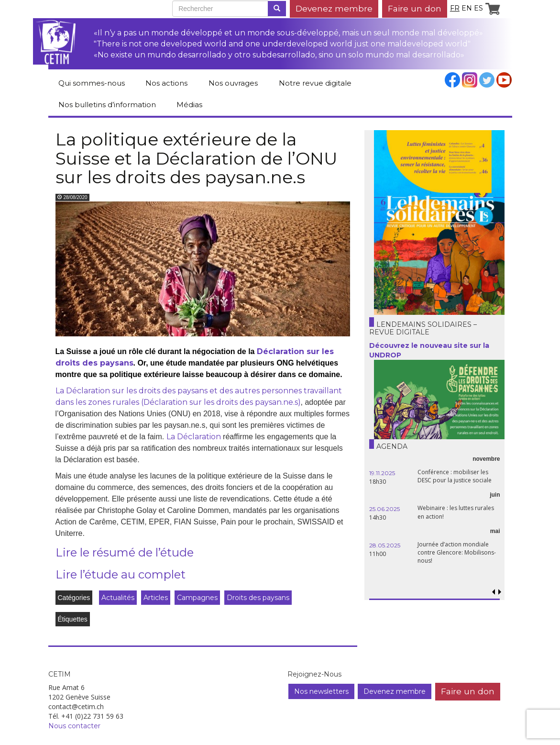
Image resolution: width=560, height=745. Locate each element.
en (467, 8)
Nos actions (166, 83)
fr (455, 8)
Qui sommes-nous (92, 83)
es (478, 8)
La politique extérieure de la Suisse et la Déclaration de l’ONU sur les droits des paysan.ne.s (197, 158)
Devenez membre (334, 8)
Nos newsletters (321, 691)
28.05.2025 (385, 545)
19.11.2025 (382, 473)
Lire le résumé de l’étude (125, 552)
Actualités (118, 598)
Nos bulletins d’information (107, 105)
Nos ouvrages (233, 83)
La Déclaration (194, 437)
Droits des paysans (258, 598)
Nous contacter (74, 726)
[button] (500, 592)
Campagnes (197, 598)
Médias (189, 105)
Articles (156, 598)
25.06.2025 (384, 509)
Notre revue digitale (315, 83)
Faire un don (415, 8)
